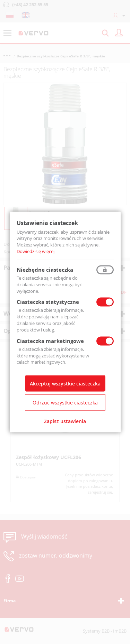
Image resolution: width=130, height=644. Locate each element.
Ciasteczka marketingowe (50, 340)
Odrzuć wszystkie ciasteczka (65, 403)
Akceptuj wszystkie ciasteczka (65, 384)
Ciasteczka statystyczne (48, 302)
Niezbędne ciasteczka (45, 269)
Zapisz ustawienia (65, 421)
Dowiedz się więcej (36, 251)
